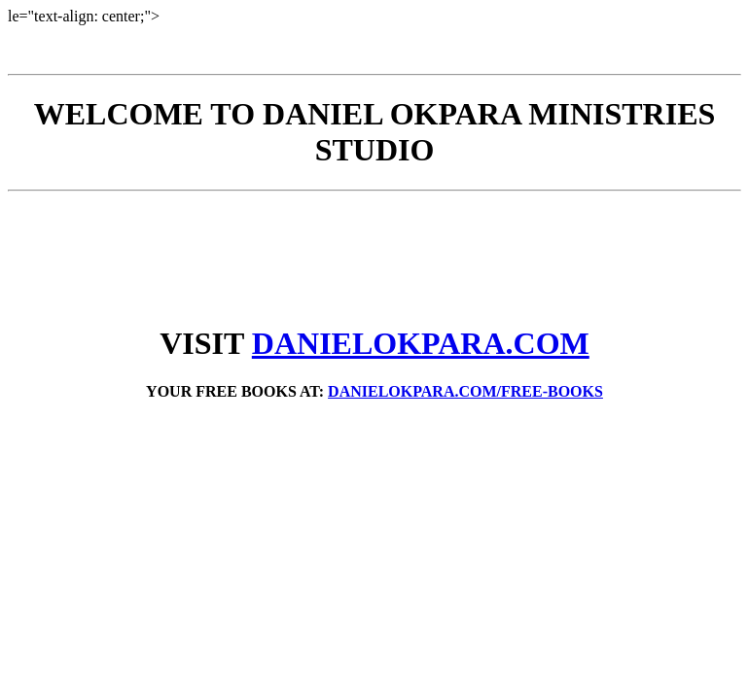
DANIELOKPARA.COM (421, 343)
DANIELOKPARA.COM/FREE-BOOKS (465, 391)
